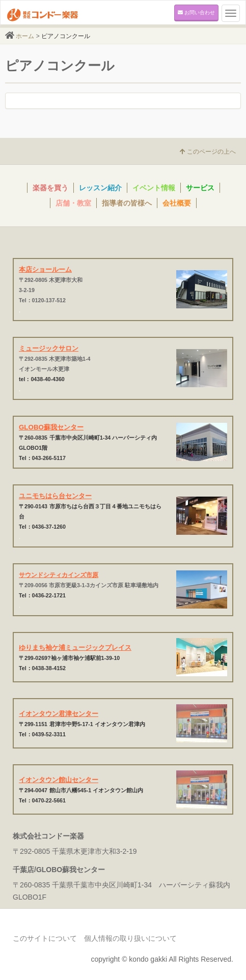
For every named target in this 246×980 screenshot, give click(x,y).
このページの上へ (208, 152)
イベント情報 (154, 188)
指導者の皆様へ (127, 203)
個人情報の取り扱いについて (130, 938)
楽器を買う (50, 188)
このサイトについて (45, 938)
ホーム (25, 36)
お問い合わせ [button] (196, 12)
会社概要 (177, 203)
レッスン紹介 (100, 188)
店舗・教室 (73, 203)
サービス (200, 188)
